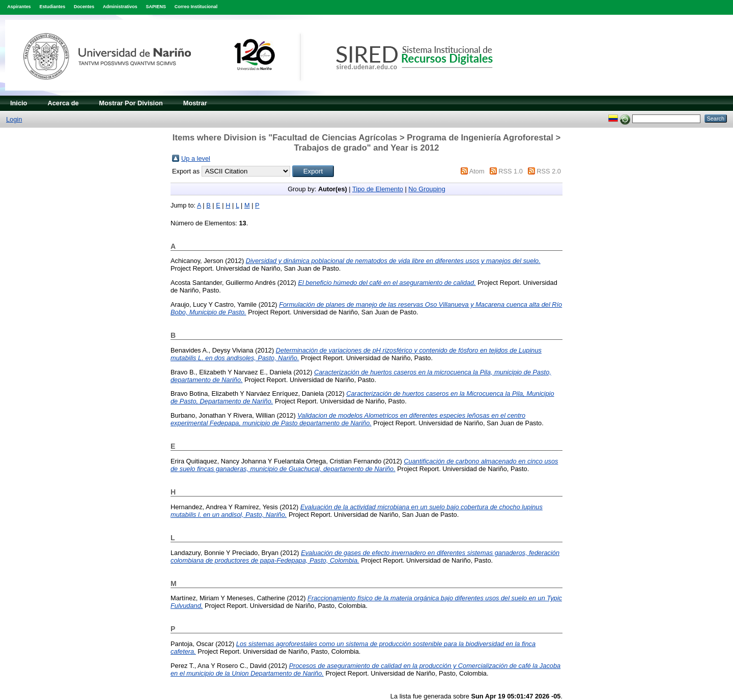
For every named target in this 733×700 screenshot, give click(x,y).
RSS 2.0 (549, 171)
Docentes (84, 7)
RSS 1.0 (511, 171)
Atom (477, 171)
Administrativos (120, 7)
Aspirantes (19, 7)
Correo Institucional (196, 7)
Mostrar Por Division (131, 103)
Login (14, 119)
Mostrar (195, 103)
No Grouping (427, 189)
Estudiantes (52, 7)
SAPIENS (156, 7)
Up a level (196, 158)
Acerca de (63, 103)
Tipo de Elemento (378, 189)
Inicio (19, 103)
